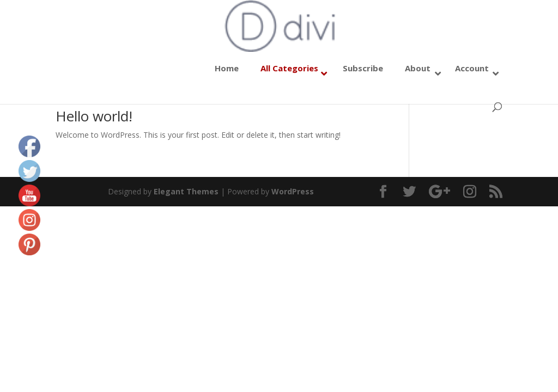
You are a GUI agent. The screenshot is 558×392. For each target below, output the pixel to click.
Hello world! (94, 116)
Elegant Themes (186, 191)
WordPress (293, 191)
